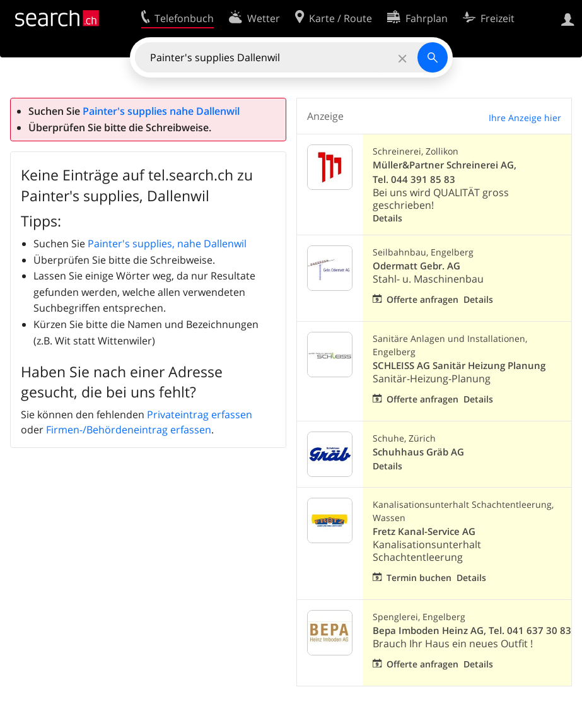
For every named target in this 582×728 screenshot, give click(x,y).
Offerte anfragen (422, 299)
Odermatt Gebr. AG (416, 266)
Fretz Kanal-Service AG (424, 531)
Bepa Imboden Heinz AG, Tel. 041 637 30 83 (472, 631)
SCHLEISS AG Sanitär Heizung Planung (459, 366)
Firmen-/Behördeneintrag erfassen (129, 430)
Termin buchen (419, 578)
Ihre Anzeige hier (525, 118)
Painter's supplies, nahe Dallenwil (167, 244)
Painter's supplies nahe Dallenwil (161, 111)
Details (387, 218)
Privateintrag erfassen (200, 414)
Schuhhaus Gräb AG (418, 452)
